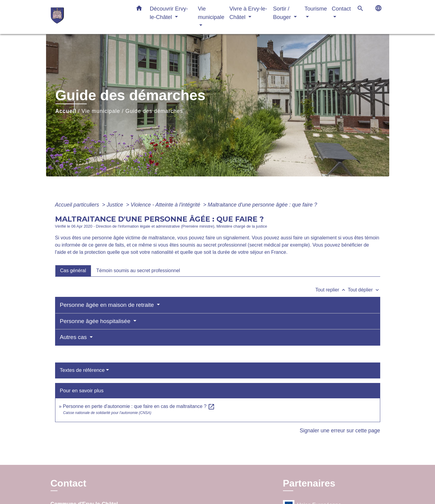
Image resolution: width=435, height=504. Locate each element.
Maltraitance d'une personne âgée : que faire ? (262, 205)
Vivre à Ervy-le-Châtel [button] (248, 13)
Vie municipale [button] (211, 13)
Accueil (66, 111)
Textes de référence (82, 370)
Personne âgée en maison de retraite (108, 305)
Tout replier (332, 290)
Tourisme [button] (316, 9)
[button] (139, 9)
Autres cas (74, 337)
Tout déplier (364, 290)
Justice (116, 205)
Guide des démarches (154, 111)
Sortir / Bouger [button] (283, 13)
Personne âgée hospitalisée (96, 321)
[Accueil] (88, 17)
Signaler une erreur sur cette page (340, 431)
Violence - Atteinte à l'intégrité (166, 205)
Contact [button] (341, 9)
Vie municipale (101, 111)
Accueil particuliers (78, 205)
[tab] (73, 271)
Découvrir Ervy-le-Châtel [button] (169, 13)
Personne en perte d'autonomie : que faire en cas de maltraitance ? (139, 406)
